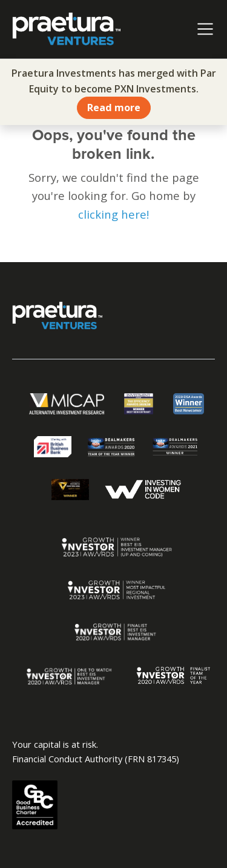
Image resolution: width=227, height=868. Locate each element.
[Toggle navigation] (205, 29)
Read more (114, 108)
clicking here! (113, 214)
